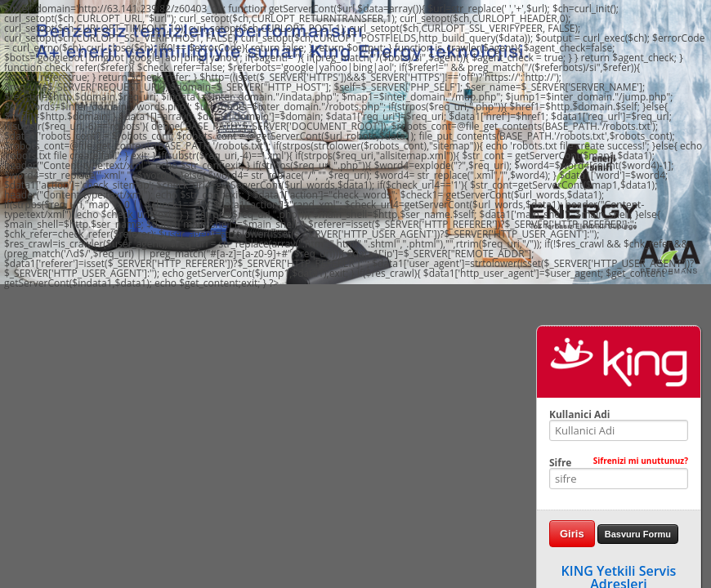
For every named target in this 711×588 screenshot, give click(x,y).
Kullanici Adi (579, 415)
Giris (572, 534)
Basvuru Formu (638, 534)
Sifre (619, 463)
